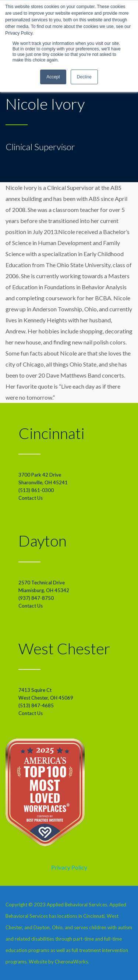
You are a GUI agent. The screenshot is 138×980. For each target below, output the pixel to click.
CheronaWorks (71, 962)
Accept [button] (53, 77)
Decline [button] (84, 77)
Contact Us (31, 498)
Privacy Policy (69, 867)
